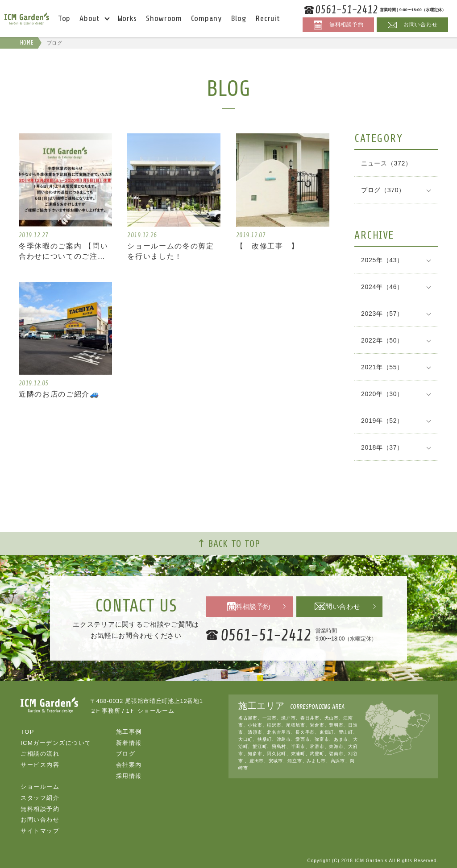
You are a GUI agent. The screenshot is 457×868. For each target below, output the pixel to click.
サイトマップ (40, 830)
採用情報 (129, 775)
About (90, 18)
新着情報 (129, 742)
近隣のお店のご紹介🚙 (61, 395)
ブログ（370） (383, 190)
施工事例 (129, 731)
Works (128, 18)
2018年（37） (382, 447)
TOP (27, 731)
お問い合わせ (340, 607)
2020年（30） (382, 394)
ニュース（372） (386, 163)
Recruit (268, 18)
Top (64, 18)
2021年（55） (382, 367)
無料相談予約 (249, 607)
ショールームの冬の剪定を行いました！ (173, 251)
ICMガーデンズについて (56, 742)
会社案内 (129, 764)
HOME (26, 43)
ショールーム (40, 787)
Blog (239, 18)
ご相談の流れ (40, 753)
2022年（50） (382, 340)
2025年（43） (382, 260)
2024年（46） (382, 287)
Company (206, 18)
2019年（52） (382, 421)
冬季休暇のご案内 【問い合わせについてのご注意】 (65, 252)
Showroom (164, 18)
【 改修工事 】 (270, 246)
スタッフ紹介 (40, 797)
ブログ (126, 753)
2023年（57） (382, 314)
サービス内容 (40, 764)
